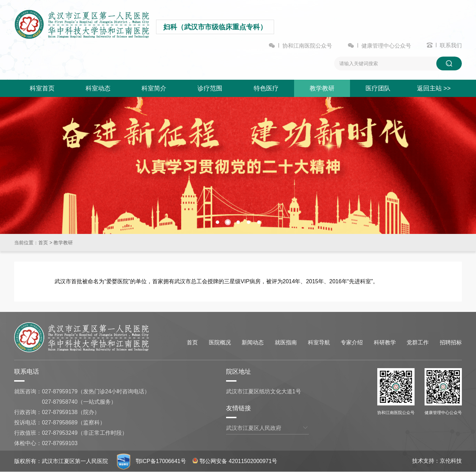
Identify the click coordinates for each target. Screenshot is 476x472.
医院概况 (220, 342)
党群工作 (418, 342)
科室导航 (319, 342)
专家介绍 (352, 342)
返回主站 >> (434, 88)
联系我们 (451, 45)
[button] (217, 222)
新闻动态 (253, 342)
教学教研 (322, 88)
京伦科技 (451, 461)
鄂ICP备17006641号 (161, 461)
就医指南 (286, 342)
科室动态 (98, 88)
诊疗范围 (210, 88)
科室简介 (154, 88)
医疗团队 (378, 88)
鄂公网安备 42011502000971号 (235, 461)
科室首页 (42, 88)
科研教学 (385, 342)
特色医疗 (266, 88)
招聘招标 (451, 342)
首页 (43, 243)
